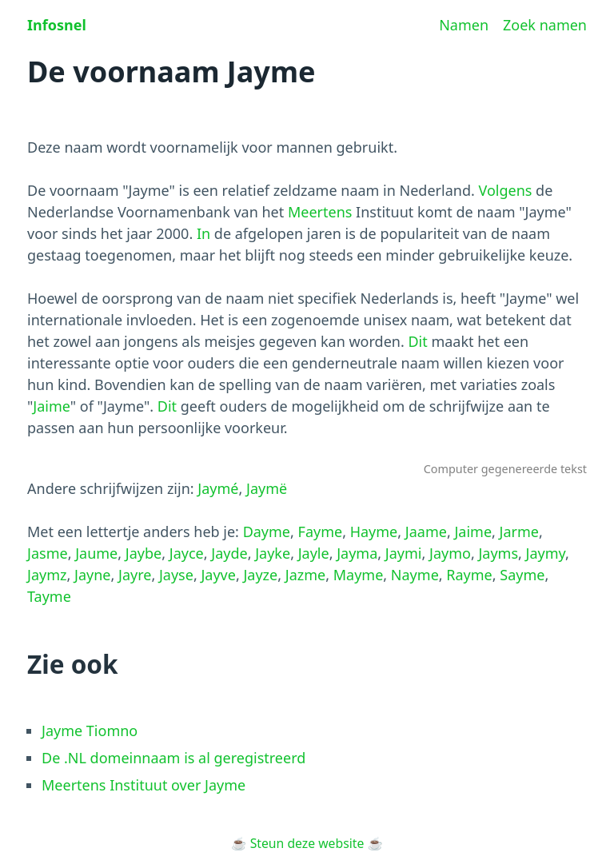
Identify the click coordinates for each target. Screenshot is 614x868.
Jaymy (546, 553)
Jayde (229, 553)
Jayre (135, 575)
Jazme (305, 575)
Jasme (48, 553)
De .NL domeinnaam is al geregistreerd (173, 758)
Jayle (314, 553)
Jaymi (404, 553)
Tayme (49, 596)
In (203, 233)
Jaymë (267, 488)
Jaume (96, 553)
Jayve (218, 575)
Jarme (519, 532)
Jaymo (450, 553)
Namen (464, 25)
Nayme (415, 575)
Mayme (359, 575)
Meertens (320, 212)
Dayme (267, 532)
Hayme (374, 532)
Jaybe (144, 553)
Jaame (426, 532)
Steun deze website (307, 843)
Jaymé (218, 488)
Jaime (51, 406)
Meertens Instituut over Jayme (144, 785)
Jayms (498, 553)
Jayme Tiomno (90, 731)
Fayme (321, 532)
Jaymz (47, 575)
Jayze (260, 575)
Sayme (522, 575)
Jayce (187, 553)
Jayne (92, 575)
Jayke (273, 553)
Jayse (176, 575)
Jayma (357, 553)
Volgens (505, 190)
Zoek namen (545, 25)
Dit (417, 341)
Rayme (469, 575)
